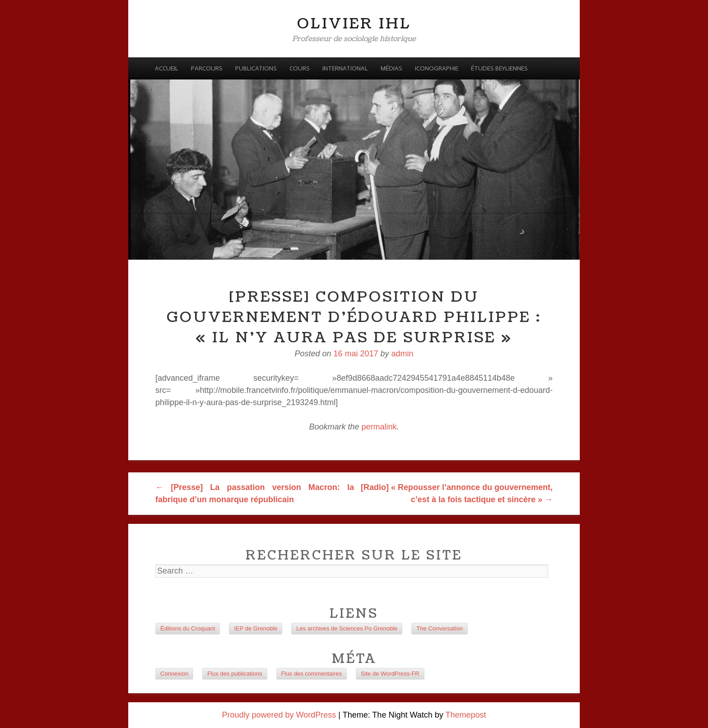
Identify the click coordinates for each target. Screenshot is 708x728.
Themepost (466, 715)
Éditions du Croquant (188, 628)
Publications (256, 68)
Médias (391, 68)
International (345, 68)
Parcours (207, 68)
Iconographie (437, 68)
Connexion (174, 674)
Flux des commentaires (312, 674)
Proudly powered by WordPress (279, 715)
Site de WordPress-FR (390, 674)
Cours (300, 68)
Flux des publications (235, 674)
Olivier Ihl (354, 24)
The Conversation (440, 628)
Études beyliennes (499, 68)
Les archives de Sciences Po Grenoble (347, 628)
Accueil (167, 68)
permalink (379, 427)
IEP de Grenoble (256, 628)
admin (403, 354)
